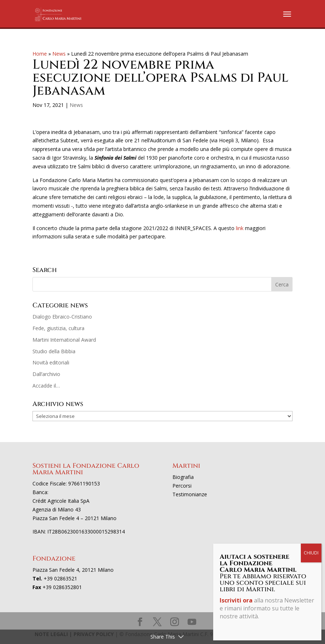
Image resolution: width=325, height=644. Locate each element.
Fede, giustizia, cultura (58, 328)
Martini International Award (64, 340)
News (59, 54)
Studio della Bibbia (54, 351)
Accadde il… (46, 386)
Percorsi (182, 486)
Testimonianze (190, 494)
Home (40, 54)
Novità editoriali (51, 362)
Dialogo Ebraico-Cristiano (62, 317)
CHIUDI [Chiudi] (311, 553)
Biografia (183, 477)
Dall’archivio (46, 374)
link (240, 228)
